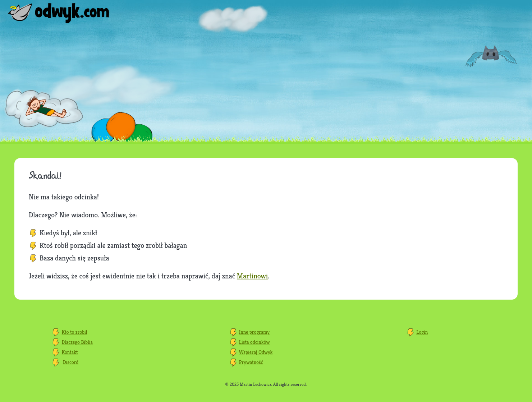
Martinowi (252, 276)
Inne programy (254, 332)
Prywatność (251, 362)
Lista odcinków (254, 342)
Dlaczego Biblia (77, 342)
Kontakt (70, 352)
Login (422, 332)
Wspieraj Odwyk (256, 352)
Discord (71, 362)
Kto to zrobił (75, 332)
